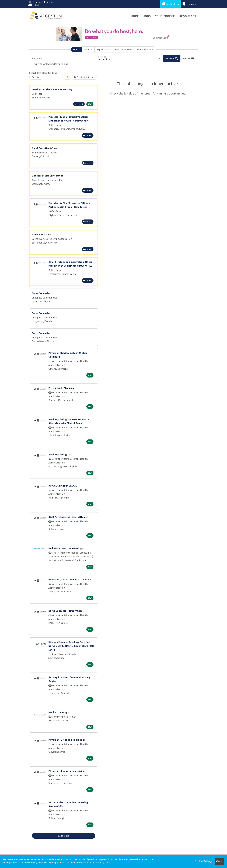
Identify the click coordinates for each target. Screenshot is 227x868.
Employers (190, 4)
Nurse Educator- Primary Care (65, 611)
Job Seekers (170, 4)
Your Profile (165, 16)
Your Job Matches (124, 49)
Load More (64, 836)
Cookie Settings (204, 861)
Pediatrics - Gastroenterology (66, 548)
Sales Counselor (41, 293)
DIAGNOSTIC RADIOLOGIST (64, 486)
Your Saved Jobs (146, 49)
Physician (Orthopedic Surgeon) (67, 740)
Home (135, 16)
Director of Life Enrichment (47, 176)
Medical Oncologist (60, 712)
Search (77, 49)
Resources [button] (188, 16)
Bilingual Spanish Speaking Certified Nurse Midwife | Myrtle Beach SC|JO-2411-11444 (72, 646)
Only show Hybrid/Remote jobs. (51, 64)
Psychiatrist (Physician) (62, 388)
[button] (188, 58)
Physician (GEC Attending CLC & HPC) (70, 579)
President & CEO (41, 234)
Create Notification (84, 77)
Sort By (35, 77)
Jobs (147, 16)
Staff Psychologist (59, 454)
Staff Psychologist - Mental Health (68, 517)
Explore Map (103, 49)
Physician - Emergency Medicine (67, 771)
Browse (88, 49)
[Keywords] (64, 58)
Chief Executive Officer (45, 148)
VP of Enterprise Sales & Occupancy (52, 89)
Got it (219, 861)
